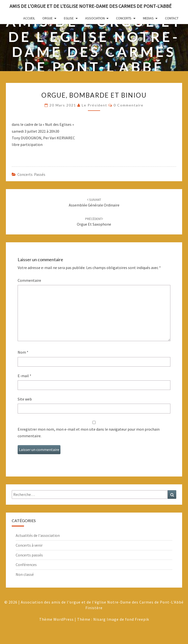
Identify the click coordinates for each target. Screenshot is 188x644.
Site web (25, 399)
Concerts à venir (29, 545)
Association (95, 18)
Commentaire (29, 280)
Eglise (69, 18)
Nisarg (100, 619)
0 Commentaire (129, 105)
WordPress (64, 619)
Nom (23, 352)
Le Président (94, 105)
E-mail (24, 376)
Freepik (142, 619)
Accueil (29, 18)
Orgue (47, 18)
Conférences (26, 565)
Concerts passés (31, 174)
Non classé (25, 574)
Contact (172, 18)
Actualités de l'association (38, 535)
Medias (148, 18)
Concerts (124, 18)
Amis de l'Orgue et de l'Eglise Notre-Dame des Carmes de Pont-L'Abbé (91, 6)
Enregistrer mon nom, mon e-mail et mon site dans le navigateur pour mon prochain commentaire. (89, 432)
